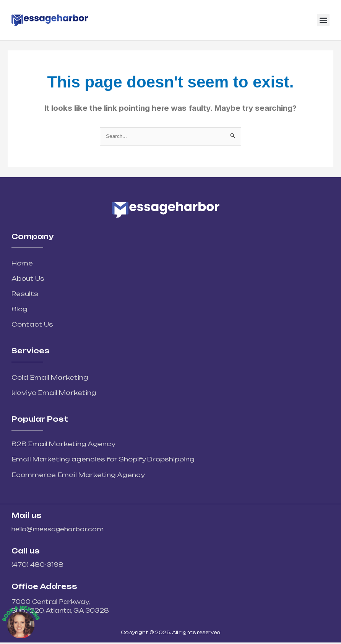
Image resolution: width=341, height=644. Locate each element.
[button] (323, 20)
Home (22, 263)
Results (25, 294)
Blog (19, 309)
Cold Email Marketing (50, 377)
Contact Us (32, 324)
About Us (28, 278)
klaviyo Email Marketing (54, 393)
